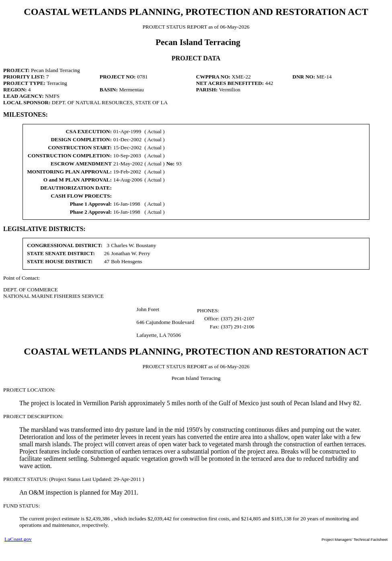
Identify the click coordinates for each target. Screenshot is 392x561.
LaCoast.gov (18, 539)
